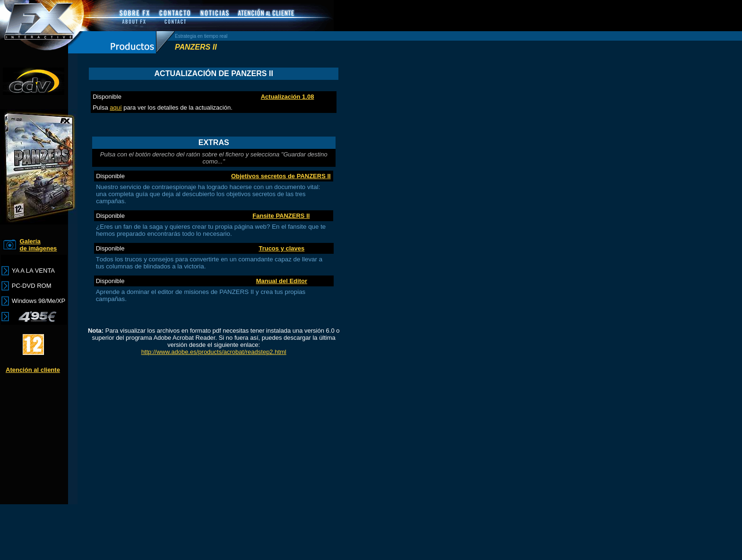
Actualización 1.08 (288, 97)
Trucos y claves (281, 248)
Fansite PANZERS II (281, 216)
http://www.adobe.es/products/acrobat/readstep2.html (214, 352)
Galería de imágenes (39, 245)
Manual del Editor (282, 281)
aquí (116, 108)
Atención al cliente (33, 370)
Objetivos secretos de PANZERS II (281, 176)
